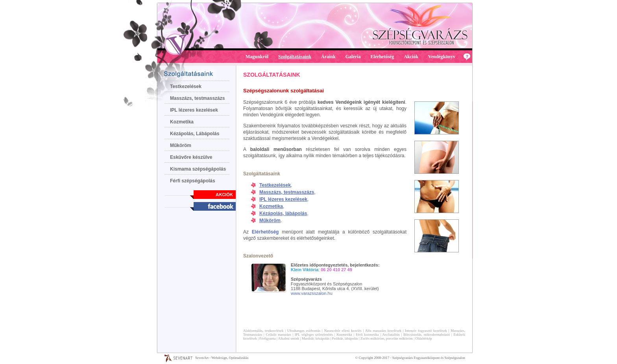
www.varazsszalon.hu (312, 293)
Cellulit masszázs (279, 335)
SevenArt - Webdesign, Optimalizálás (222, 358)
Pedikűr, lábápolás (345, 338)
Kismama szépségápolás (198, 169)
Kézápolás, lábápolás (283, 213)
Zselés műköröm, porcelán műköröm (387, 338)
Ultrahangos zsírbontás (304, 331)
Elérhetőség (382, 57)
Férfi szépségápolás (193, 181)
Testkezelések (186, 86)
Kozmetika (182, 122)
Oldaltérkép (423, 338)
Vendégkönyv (442, 57)
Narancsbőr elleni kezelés (343, 331)
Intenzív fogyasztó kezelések (426, 331)
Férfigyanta (267, 338)
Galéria (353, 57)
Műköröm (181, 145)
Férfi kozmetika (367, 335)
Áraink (328, 57)
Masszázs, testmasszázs (197, 98)
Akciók (411, 57)
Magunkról (257, 57)
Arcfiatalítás (391, 335)
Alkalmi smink (289, 338)
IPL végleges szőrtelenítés (314, 335)
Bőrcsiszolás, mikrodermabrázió (427, 335)
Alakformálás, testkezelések (263, 331)
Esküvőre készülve (191, 157)
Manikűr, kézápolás (316, 338)
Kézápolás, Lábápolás (195, 134)
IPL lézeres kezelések (194, 110)
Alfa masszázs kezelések (383, 331)
